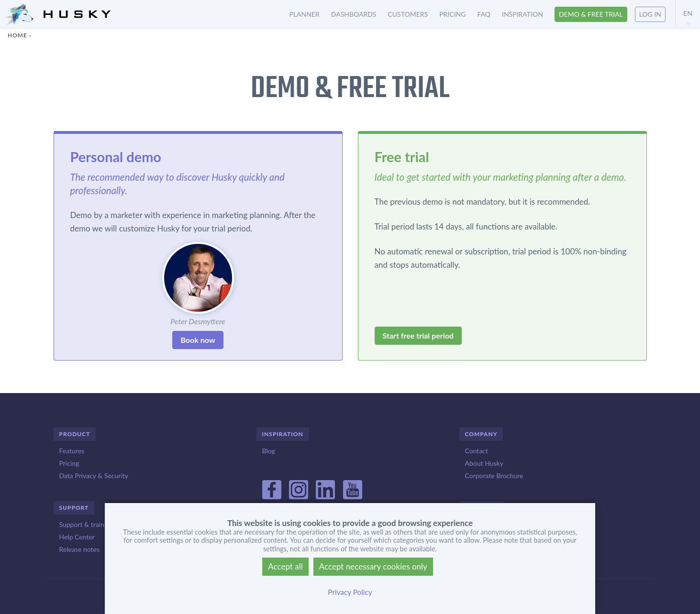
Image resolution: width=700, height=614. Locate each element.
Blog (269, 451)
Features (72, 451)
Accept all (285, 566)
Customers (408, 14)
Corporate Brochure (494, 476)
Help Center (77, 537)
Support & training (86, 524)
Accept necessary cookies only (373, 566)
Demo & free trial (591, 14)
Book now (198, 340)
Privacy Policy (350, 592)
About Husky (484, 463)
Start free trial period (418, 335)
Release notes (79, 549)
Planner (305, 14)
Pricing (452, 14)
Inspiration (522, 14)
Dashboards (354, 14)
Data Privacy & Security (94, 476)
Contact (477, 451)
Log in (650, 14)
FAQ (484, 14)
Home (17, 35)
